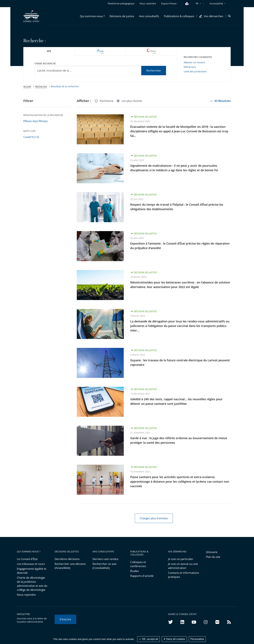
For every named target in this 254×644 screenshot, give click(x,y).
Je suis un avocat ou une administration (183, 566)
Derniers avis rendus (105, 559)
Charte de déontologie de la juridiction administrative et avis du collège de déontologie (32, 584)
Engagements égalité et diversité (32, 571)
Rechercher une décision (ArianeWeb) (70, 566)
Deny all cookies (174, 639)
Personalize (197, 639)
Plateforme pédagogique (121, 3)
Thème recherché (45, 63)
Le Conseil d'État (27, 559)
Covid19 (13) (31, 137)
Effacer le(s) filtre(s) (35, 121)
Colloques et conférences (138, 564)
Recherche (41, 86)
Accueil (27, 86)
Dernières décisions (67, 559)
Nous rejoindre (26, 595)
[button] (92, 16)
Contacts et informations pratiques (184, 575)
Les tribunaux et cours (31, 564)
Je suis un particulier (181, 559)
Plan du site (213, 557)
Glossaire (212, 552)
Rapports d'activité (142, 576)
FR (197, 3)
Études (135, 571)
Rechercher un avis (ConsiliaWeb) (104, 566)
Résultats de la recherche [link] (65, 86)
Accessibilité (216, 3)
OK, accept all (148, 639)
